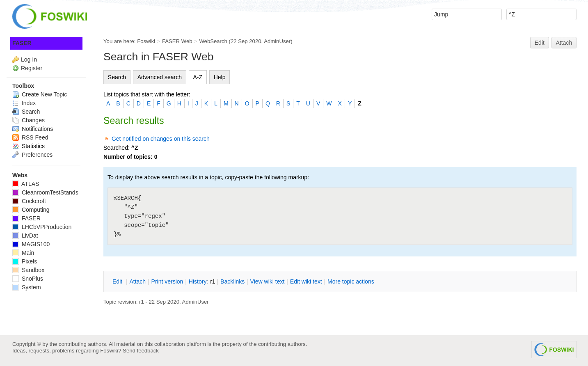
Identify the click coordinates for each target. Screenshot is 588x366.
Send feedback (141, 351)
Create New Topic (40, 94)
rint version (167, 281)
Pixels (25, 261)
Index (24, 103)
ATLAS (26, 184)
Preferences (32, 155)
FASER (22, 43)
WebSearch (213, 41)
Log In (29, 59)
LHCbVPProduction (42, 227)
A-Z (198, 77)
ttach (137, 281)
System (27, 287)
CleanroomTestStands (45, 192)
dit (118, 281)
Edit (540, 43)
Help (220, 77)
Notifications (33, 129)
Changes (29, 120)
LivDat (25, 236)
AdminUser (277, 41)
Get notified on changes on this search (161, 139)
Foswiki (146, 41)
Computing (31, 210)
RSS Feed (30, 137)
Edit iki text (306, 281)
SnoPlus (28, 279)
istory (198, 281)
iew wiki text (268, 281)
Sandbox (28, 270)
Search (117, 77)
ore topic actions (351, 281)
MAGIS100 (31, 244)
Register (32, 68)
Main (23, 253)
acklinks (232, 281)
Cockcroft (29, 201)
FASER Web (177, 41)
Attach (564, 43)
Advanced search (160, 77)
